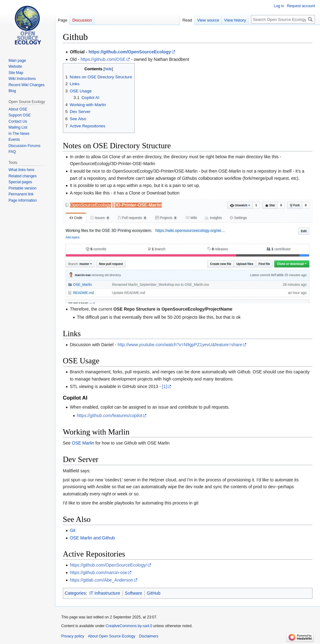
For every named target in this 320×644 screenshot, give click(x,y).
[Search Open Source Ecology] (283, 19)
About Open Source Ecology (111, 636)
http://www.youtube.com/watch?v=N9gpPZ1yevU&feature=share (180, 345)
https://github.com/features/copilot (110, 415)
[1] (165, 386)
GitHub (154, 593)
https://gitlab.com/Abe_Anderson (101, 580)
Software (134, 593)
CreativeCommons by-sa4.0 (129, 626)
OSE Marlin (83, 443)
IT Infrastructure (105, 593)
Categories (75, 593)
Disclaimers (149, 636)
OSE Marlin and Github (92, 538)
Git (72, 530)
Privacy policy (73, 636)
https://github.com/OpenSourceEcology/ (108, 565)
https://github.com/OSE (103, 59)
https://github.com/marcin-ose (98, 573)
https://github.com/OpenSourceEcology (130, 52)
